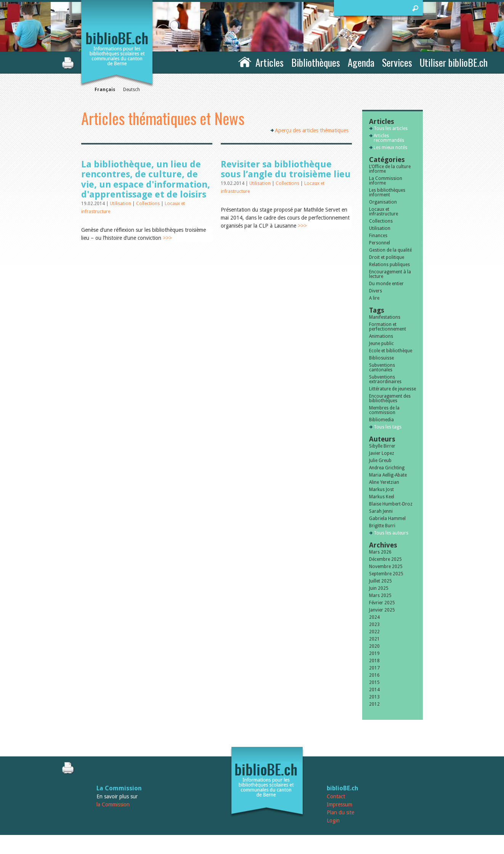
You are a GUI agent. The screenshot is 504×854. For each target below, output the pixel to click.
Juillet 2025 (380, 581)
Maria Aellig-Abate (388, 475)
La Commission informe (386, 181)
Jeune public (381, 344)
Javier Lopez (382, 453)
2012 (374, 704)
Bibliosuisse (381, 358)
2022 (374, 632)
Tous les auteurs (391, 533)
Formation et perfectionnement (388, 327)
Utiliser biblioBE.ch (454, 62)
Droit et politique (387, 257)
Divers (376, 291)
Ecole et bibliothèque (391, 351)
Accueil (245, 61)
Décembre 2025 (385, 559)
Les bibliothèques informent (387, 193)
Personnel (380, 243)
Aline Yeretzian (384, 482)
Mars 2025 (380, 596)
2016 (374, 675)
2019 (374, 653)
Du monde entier (386, 284)
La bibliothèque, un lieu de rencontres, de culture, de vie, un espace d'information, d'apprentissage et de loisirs (146, 179)
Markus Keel (382, 497)
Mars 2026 (380, 552)
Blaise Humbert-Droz (391, 504)
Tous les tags (388, 427)
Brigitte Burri (382, 526)
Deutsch (132, 90)
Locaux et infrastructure (384, 212)
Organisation (383, 202)
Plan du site (340, 812)
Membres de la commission (384, 410)
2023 (374, 624)
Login (333, 820)
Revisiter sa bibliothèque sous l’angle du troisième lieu (286, 169)
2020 (374, 646)
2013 (374, 697)
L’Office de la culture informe (390, 169)
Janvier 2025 (382, 610)
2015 (374, 682)
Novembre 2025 (386, 567)
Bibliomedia (381, 420)
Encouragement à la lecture (390, 274)
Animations (381, 336)
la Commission (113, 804)
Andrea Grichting (387, 468)
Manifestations (385, 317)
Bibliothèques (316, 62)
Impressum (339, 804)
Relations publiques (389, 265)
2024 (374, 617)
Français (105, 90)
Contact (336, 796)
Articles (270, 62)
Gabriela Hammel (387, 518)
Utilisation (121, 204)
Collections (148, 204)
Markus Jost (381, 490)
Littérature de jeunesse (392, 389)
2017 (374, 668)
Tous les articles (391, 128)
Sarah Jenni (381, 511)
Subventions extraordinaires (385, 379)
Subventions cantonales (382, 368)
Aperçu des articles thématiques (312, 130)
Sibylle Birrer (382, 446)
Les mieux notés (390, 148)
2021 (374, 639)
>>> (167, 238)
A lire (374, 298)
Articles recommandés (389, 138)
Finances (378, 236)
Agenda (361, 62)
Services (397, 62)
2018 (374, 661)
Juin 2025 (379, 588)
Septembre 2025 (386, 574)
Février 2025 (382, 603)
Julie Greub (380, 461)
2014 (374, 690)
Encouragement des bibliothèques (390, 398)
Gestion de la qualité (390, 250)
